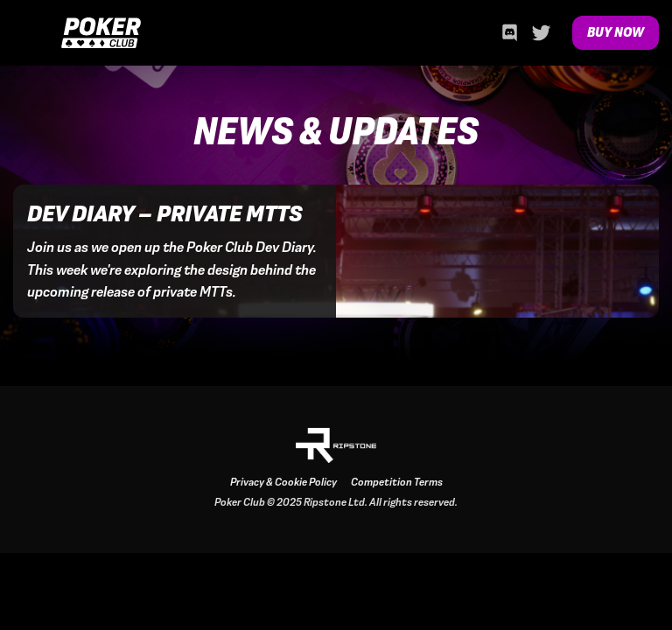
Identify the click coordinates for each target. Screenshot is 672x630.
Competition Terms (397, 482)
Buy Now (616, 32)
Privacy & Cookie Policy (283, 482)
